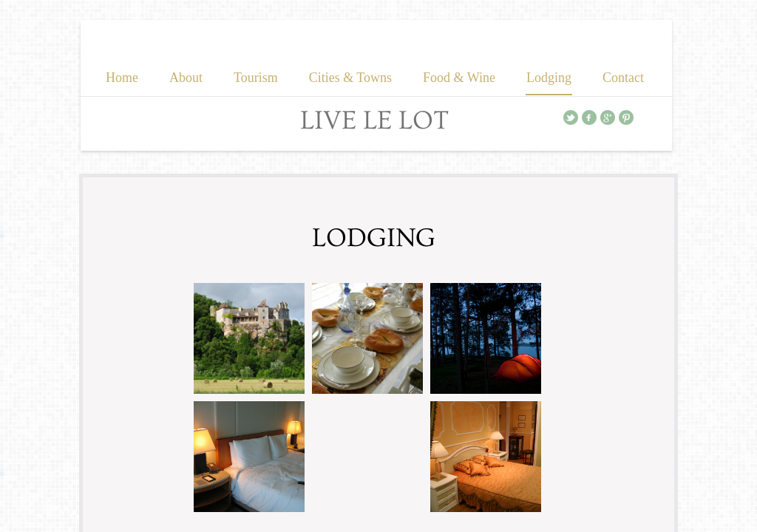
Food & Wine (459, 78)
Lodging (549, 78)
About (186, 78)
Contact (623, 78)
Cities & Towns (350, 78)
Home (122, 78)
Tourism (256, 78)
